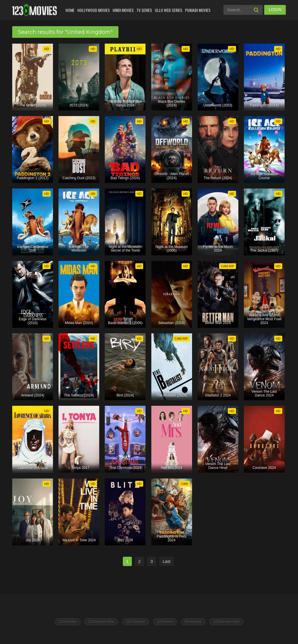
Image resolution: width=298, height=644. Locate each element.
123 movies (135, 622)
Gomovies (193, 622)
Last (166, 561)
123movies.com (226, 622)
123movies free (101, 622)
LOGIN (275, 10)
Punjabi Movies (198, 10)
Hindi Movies (123, 10)
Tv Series (144, 10)
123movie (165, 622)
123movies (68, 622)
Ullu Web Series (168, 10)
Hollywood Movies (94, 10)
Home (70, 10)
